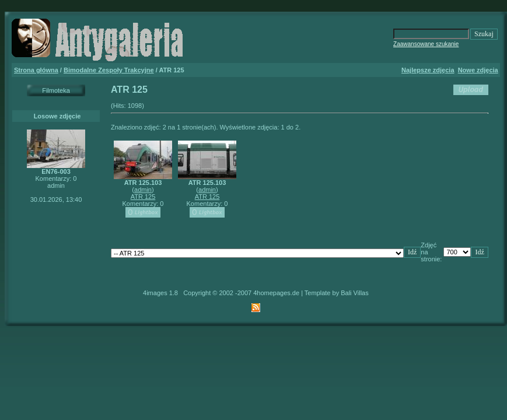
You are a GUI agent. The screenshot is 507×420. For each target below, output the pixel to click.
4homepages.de (276, 293)
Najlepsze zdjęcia (428, 70)
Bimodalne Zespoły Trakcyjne (109, 70)
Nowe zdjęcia (478, 70)
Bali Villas (355, 293)
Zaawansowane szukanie (426, 44)
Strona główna (36, 70)
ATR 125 (143, 197)
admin (143, 190)
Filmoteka (56, 90)
